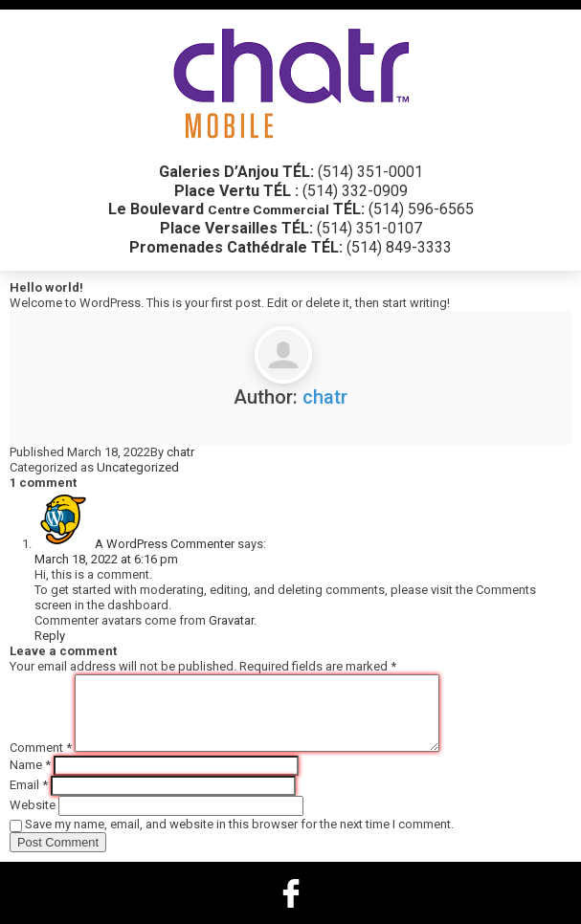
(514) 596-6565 (421, 209)
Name (30, 765)
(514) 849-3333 (399, 247)
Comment (41, 748)
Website (33, 805)
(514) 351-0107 (369, 228)
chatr (325, 397)
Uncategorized (138, 467)
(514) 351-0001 (370, 172)
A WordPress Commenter (165, 544)
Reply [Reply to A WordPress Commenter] (50, 636)
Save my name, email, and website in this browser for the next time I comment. (239, 824)
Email (29, 785)
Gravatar (231, 620)
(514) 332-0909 (355, 191)
